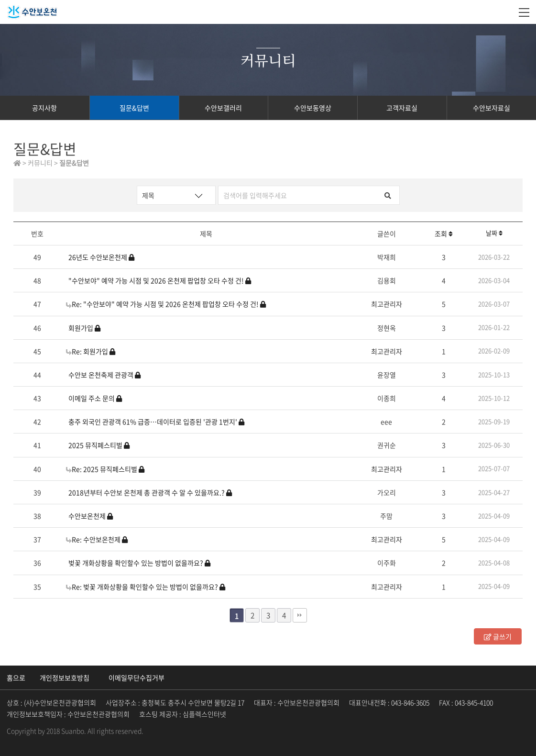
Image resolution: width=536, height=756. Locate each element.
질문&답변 (134, 108)
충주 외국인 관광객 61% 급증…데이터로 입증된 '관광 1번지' (156, 422)
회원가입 (84, 328)
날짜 (494, 233)
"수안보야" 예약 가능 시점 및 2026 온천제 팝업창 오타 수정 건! (160, 280)
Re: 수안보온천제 (97, 539)
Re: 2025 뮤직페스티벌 (105, 469)
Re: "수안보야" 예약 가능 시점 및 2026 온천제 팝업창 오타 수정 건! (166, 304)
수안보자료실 (492, 108)
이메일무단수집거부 (137, 678)
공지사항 (44, 108)
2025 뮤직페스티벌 (99, 445)
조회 (444, 233)
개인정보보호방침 (65, 678)
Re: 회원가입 (91, 351)
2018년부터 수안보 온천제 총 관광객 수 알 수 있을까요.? (150, 492)
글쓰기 (498, 636)
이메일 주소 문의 (95, 398)
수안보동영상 (313, 108)
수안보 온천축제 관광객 (104, 375)
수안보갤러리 (223, 108)
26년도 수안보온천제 (101, 257)
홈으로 (16, 678)
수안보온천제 (91, 516)
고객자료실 (402, 108)
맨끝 (300, 615)
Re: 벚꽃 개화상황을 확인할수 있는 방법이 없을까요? (146, 587)
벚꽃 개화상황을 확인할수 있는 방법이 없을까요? (139, 563)
